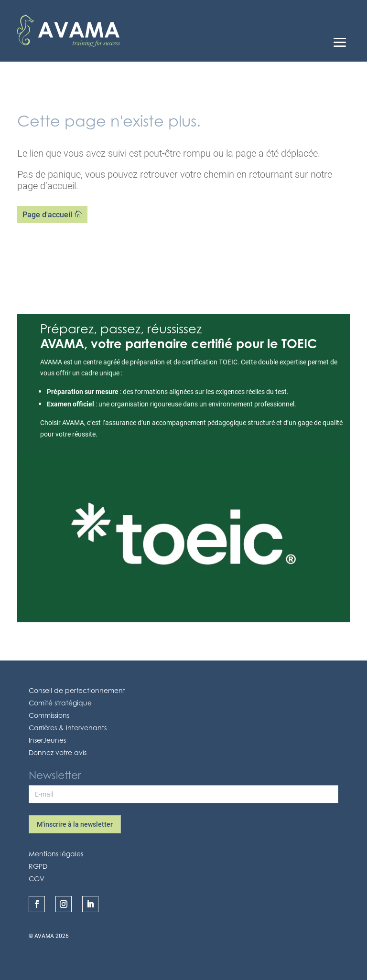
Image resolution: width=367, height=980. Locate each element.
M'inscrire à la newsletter (75, 824)
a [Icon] (340, 43)
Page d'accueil (47, 214)
